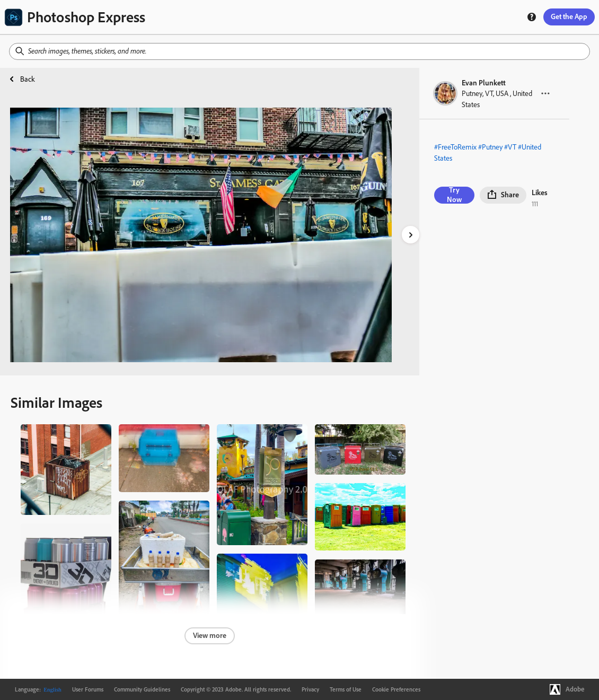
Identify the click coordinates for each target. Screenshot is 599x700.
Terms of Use (346, 689)
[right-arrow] (411, 235)
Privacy (310, 689)
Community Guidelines (142, 689)
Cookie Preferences (396, 689)
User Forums (88, 689)
